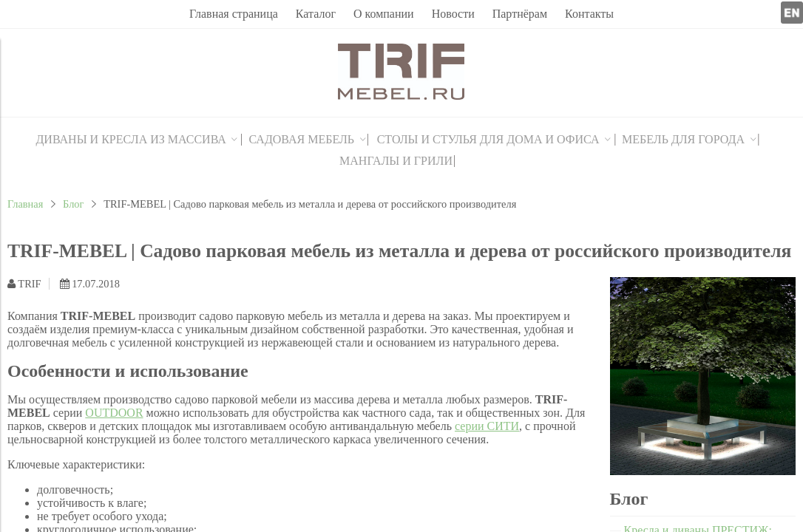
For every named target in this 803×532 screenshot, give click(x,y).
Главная (25, 204)
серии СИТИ (487, 426)
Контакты (589, 14)
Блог (73, 204)
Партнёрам (520, 14)
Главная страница (234, 14)
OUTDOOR (114, 413)
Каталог (316, 14)
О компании (384, 14)
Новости (453, 14)
